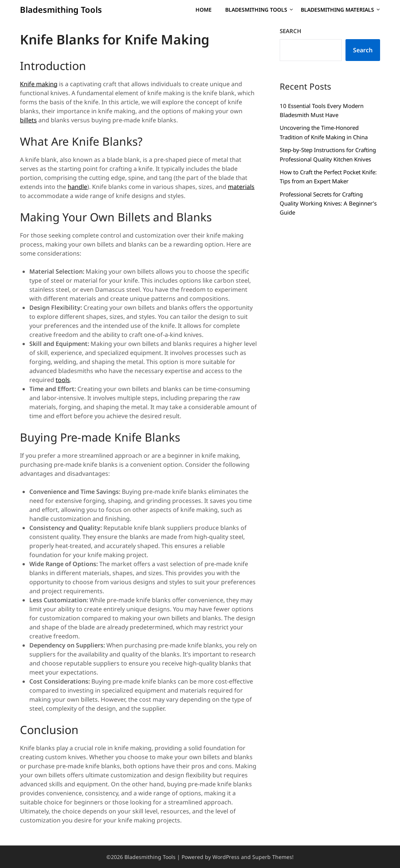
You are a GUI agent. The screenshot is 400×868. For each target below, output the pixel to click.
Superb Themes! (273, 857)
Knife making (39, 84)
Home (204, 10)
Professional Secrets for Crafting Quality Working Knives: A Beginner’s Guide (328, 203)
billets (28, 120)
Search (290, 31)
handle (77, 187)
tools (63, 380)
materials (241, 187)
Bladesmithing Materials (337, 10)
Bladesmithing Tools (61, 9)
